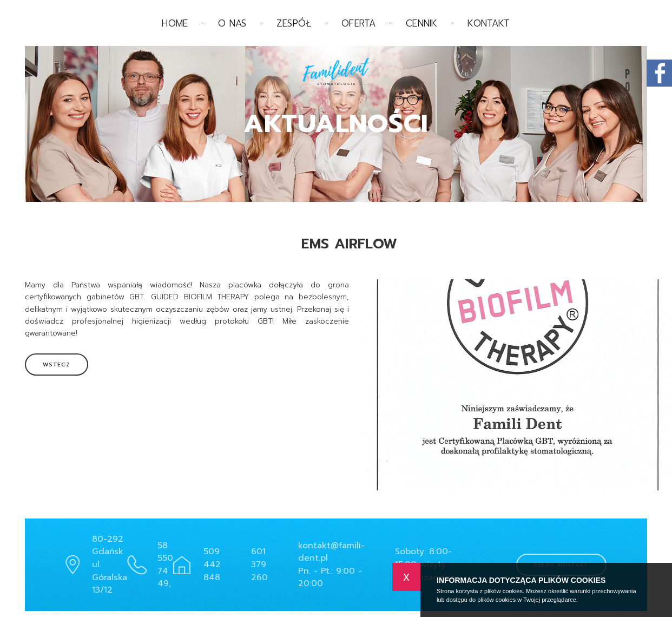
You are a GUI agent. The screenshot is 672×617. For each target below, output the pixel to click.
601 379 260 (259, 564)
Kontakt (489, 23)
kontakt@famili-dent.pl (331, 552)
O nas (232, 23)
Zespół (294, 23)
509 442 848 (212, 564)
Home (175, 23)
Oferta (358, 23)
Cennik (421, 23)
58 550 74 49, (165, 565)
